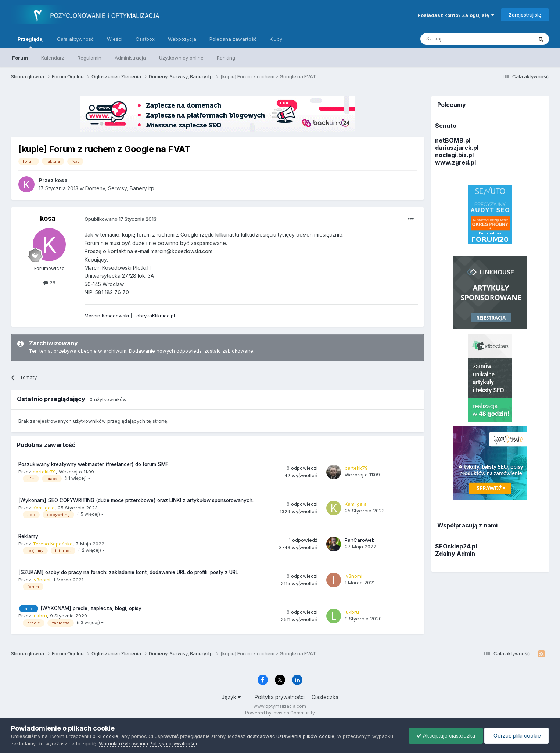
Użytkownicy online (181, 58)
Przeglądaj (31, 42)
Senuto (446, 126)
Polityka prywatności (280, 697)
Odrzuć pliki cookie (516, 736)
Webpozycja (182, 39)
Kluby (276, 39)
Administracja (130, 58)
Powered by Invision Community (280, 713)
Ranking (226, 58)
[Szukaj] (458, 39)
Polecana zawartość (233, 39)
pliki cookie (105, 736)
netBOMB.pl (453, 140)
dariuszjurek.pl (457, 148)
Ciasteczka (325, 697)
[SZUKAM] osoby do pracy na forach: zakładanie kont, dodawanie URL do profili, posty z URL (128, 572)
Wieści (115, 39)
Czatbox (145, 39)
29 (49, 282)
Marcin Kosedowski (107, 316)
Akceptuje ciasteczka (446, 736)
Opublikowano (121, 219)
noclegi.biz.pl (454, 155)
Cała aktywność (75, 39)
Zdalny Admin (455, 554)
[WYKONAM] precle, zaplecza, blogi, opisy (91, 608)
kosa (48, 218)
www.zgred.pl (455, 162)
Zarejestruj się (525, 15)
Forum (20, 58)
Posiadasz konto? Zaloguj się (456, 15)
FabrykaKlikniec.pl (154, 316)
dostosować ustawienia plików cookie (291, 736)
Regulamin (89, 58)
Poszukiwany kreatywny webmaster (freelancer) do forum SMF (94, 464)
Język (231, 697)
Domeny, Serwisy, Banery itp (120, 188)
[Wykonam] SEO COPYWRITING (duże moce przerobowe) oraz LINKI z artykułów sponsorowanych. (136, 500)
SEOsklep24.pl (456, 546)
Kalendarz (53, 58)
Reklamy (28, 536)
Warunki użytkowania (123, 743)
